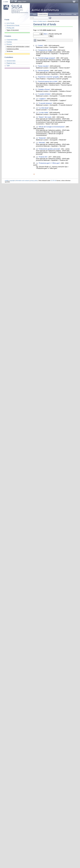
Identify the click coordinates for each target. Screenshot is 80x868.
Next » (46, 34)
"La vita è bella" (43, 112)
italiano (20, 2)
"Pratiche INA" (43, 157)
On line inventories (66, 14)
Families (8, 42)
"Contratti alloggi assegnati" (46, 58)
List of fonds (9, 23)
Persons (8, 44)
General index (10, 61)
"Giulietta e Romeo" (44, 89)
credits (7, 181)
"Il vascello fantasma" (45, 103)
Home (35, 14)
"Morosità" (42, 143)
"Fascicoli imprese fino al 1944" (48, 82)
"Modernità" (42, 138)
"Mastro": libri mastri (45, 117)
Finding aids (9, 28)
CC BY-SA (53, 181)
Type (7, 65)
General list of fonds (12, 25)
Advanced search (54, 14)
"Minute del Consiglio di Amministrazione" (52, 127)
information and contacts (22, 181)
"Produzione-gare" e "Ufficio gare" (49, 163)
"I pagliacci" (42, 99)
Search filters (41, 40)
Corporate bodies (11, 40)
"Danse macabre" (43, 66)
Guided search (42, 21)
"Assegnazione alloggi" (45, 50)
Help (75, 14)
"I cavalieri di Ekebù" (44, 94)
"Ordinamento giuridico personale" (49, 149)
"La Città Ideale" (44, 108)
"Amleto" (41, 46)
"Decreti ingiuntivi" (44, 71)
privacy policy (34, 181)
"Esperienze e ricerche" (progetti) (48, 77)
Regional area (10, 63)
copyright (12, 181)
